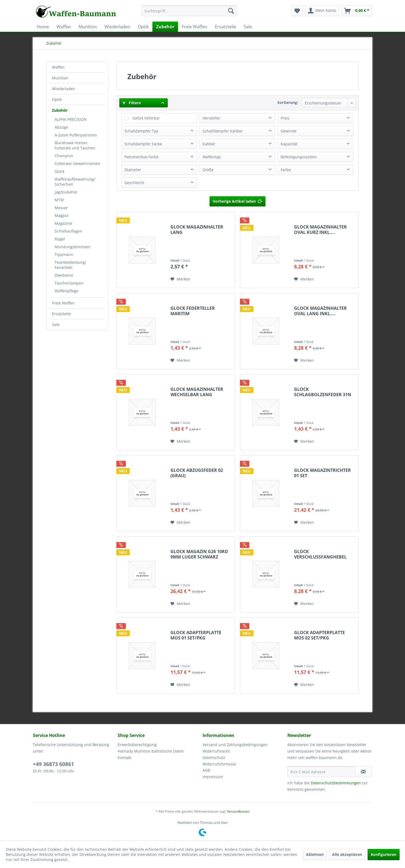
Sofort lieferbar (146, 118)
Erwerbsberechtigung (137, 745)
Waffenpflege (67, 291)
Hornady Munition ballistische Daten (151, 751)
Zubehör (60, 110)
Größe (208, 170)
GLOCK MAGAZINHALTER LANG (197, 230)
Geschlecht (134, 183)
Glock (60, 171)
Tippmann (64, 254)
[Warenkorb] (357, 11)
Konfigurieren (384, 854)
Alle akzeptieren (347, 854)
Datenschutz (214, 758)
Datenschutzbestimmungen (336, 783)
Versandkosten (238, 811)
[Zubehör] (165, 27)
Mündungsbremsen (73, 247)
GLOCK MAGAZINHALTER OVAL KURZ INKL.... (320, 230)
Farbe (286, 170)
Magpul (62, 215)
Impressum (213, 777)
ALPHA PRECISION (71, 119)
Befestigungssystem (299, 157)
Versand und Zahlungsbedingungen (235, 745)
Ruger (60, 239)
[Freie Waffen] (195, 27)
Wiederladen (64, 89)
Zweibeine (64, 275)
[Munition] (88, 27)
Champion (64, 156)
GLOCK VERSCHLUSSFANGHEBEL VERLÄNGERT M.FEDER (320, 554)
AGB (206, 770)
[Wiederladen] (117, 27)
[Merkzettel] (297, 11)
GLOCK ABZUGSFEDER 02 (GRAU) (197, 473)
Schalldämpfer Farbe (143, 144)
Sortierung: (288, 102)
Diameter (133, 170)
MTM (59, 200)
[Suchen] (231, 11)
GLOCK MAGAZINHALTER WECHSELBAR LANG (197, 392)
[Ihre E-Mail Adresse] (321, 772)
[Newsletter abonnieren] (363, 772)
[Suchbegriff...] (189, 11)
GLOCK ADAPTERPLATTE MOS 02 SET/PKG (320, 635)
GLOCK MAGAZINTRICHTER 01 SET (322, 473)
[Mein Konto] (322, 11)
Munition (60, 78)
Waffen (58, 67)
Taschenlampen (69, 283)
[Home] (43, 27)
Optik (57, 99)
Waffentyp (212, 157)
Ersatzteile (61, 314)
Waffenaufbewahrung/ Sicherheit (75, 182)
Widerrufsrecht (216, 751)
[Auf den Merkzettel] (180, 279)
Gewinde (289, 131)
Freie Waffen (63, 303)
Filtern (132, 103)
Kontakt (125, 758)
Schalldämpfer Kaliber (223, 131)
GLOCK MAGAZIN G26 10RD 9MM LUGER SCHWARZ (199, 554)
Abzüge (61, 127)
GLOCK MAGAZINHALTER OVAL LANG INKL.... (320, 311)
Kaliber (209, 144)
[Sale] (248, 27)
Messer (61, 208)
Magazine (63, 223)
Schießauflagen (69, 231)
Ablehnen (315, 854)
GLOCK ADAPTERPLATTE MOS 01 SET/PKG (196, 635)
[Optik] (143, 27)
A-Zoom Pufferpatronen (76, 135)
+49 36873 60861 (53, 764)
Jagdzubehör (66, 192)
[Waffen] (64, 27)
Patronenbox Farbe (142, 157)
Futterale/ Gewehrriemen (77, 164)
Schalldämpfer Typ (141, 131)
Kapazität (289, 144)
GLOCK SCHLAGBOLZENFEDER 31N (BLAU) (323, 392)
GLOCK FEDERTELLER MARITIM (193, 311)
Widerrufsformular (219, 764)
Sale (56, 324)
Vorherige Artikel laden (238, 200)
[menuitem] (189, 13)
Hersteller (211, 118)
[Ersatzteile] (226, 27)
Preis (285, 118)
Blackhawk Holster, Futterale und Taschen (75, 145)
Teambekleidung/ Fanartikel (70, 265)
